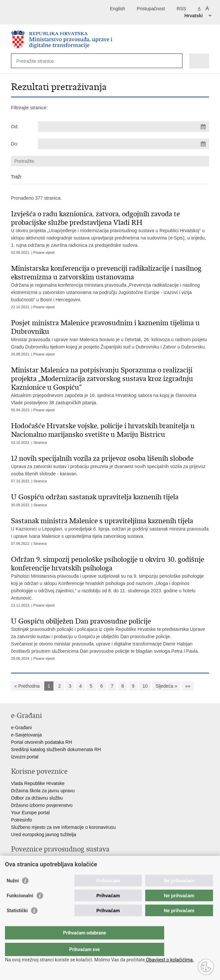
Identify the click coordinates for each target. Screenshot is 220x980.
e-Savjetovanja (26, 735)
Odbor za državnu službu (37, 798)
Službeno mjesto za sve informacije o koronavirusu (63, 827)
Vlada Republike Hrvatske (38, 783)
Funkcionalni (20, 909)
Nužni (13, 894)
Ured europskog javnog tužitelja (44, 834)
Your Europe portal (30, 813)
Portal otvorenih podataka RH (42, 742)
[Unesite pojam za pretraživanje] (40, 61)
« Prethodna (27, 686)
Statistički (17, 924)
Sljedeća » (166, 686)
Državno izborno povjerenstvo (42, 805)
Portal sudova (25, 861)
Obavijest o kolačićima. (169, 960)
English (118, 9)
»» (188, 686)
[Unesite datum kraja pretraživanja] (123, 144)
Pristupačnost (151, 9)
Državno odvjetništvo (33, 868)
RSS (181, 9)
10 (145, 686)
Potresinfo (21, 820)
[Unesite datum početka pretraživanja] (123, 127)
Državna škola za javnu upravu (43, 791)
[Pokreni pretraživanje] (176, 61)
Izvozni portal (25, 757)
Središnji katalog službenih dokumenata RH (56, 749)
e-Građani (21, 728)
